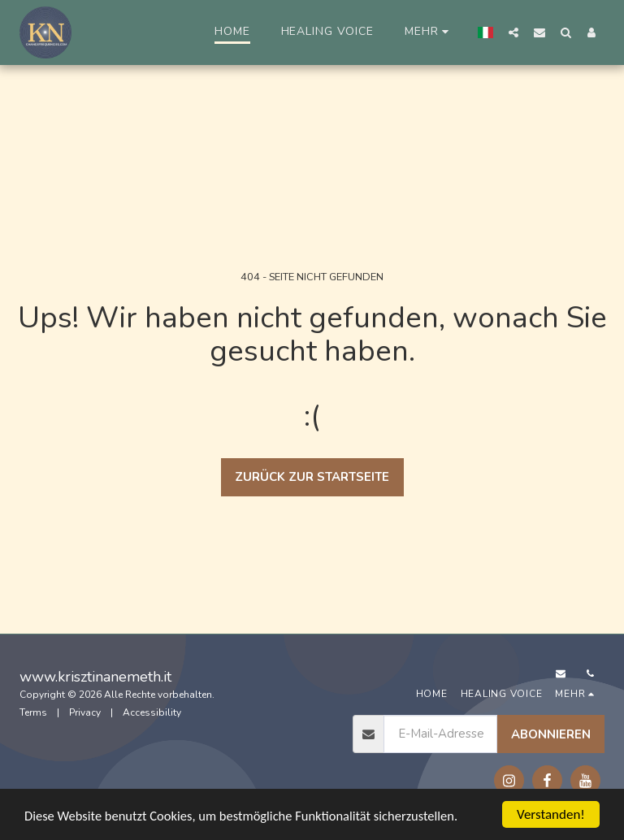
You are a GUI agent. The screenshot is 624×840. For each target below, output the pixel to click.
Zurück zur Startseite (312, 477)
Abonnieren (551, 734)
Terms (33, 712)
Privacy (85, 712)
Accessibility (152, 712)
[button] (513, 32)
